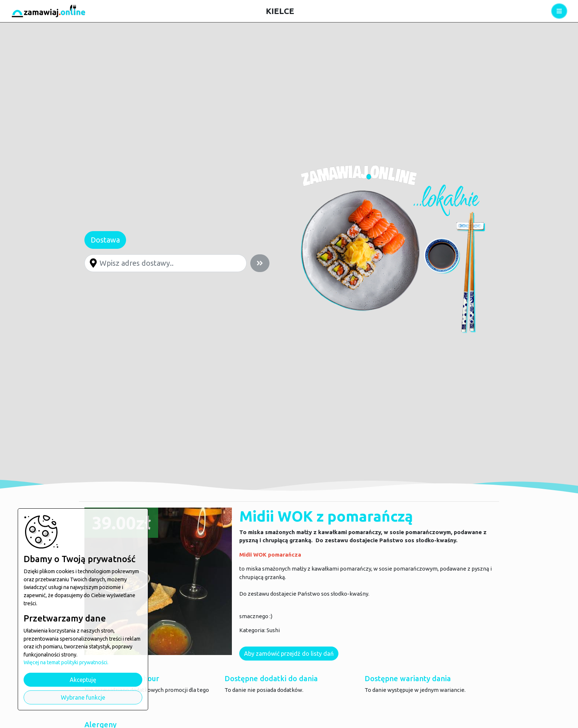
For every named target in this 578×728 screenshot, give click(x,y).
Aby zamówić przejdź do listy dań (289, 654)
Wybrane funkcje (83, 697)
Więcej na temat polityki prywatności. (66, 662)
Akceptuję (83, 680)
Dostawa (105, 240)
